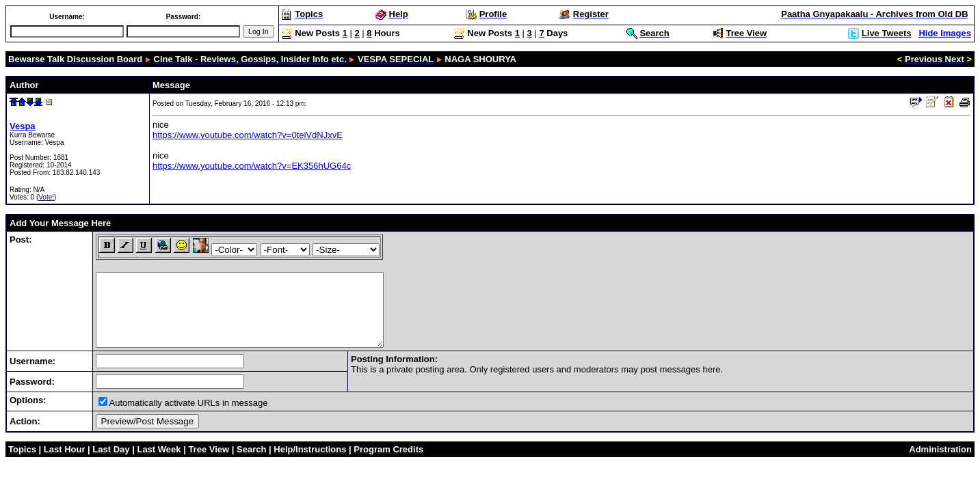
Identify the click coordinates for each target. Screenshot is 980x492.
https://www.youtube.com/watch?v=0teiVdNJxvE (248, 135)
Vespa (23, 126)
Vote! (46, 197)
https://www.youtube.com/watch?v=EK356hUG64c (252, 166)
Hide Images (945, 33)
